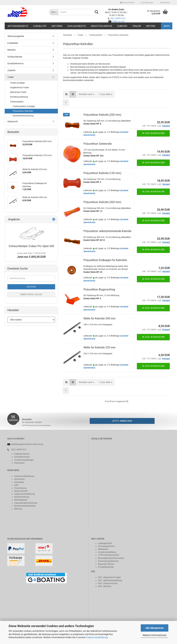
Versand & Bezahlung (24, 476)
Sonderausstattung (19, 97)
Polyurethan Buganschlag (99, 289)
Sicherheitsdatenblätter (25, 506)
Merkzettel (164, 3)
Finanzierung (20, 488)
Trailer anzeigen (17, 83)
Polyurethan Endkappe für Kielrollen (105, 260)
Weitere (151, 26)
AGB (16, 485)
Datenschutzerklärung (97, 637)
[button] (127, 3)
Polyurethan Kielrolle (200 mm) (102, 115)
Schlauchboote (77, 26)
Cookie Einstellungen (24, 460)
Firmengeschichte (106, 546)
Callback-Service (22, 454)
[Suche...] (54, 12)
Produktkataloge (106, 567)
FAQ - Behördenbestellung (110, 580)
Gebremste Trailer (18, 92)
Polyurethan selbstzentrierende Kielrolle (107, 231)
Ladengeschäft (105, 543)
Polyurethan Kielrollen (23, 111)
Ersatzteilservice (101, 26)
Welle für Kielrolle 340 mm (99, 318)
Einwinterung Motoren (108, 561)
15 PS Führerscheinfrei (109, 555)
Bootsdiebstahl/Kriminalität (111, 558)
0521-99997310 (118, 18)
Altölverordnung (22, 497)
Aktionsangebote (18, 26)
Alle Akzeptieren (155, 628)
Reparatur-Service (106, 564)
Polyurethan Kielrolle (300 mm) (102, 202)
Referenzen (103, 549)
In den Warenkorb (153, 133)
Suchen (31, 287)
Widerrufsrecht (21, 491)
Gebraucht (13, 121)
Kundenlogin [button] (146, 3)
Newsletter (19, 482)
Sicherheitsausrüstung (23, 116)
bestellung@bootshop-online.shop (27, 444)
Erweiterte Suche (31, 295)
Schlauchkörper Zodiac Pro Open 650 (31, 246)
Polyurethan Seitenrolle (98, 144)
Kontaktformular (22, 457)
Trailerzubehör (17, 102)
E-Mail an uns (118, 21)
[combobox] (87, 94)
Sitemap (18, 509)
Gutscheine (19, 479)
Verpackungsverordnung (26, 503)
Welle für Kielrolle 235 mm (99, 347)
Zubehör (122, 26)
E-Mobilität (40, 26)
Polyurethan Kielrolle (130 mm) (102, 173)
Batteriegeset (20, 500)
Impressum (19, 463)
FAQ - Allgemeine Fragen (109, 577)
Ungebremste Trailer (19, 88)
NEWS (167, 26)
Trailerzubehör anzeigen (24, 106)
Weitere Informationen (155, 635)
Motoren (57, 26)
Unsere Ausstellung (107, 552)
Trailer (137, 26)
